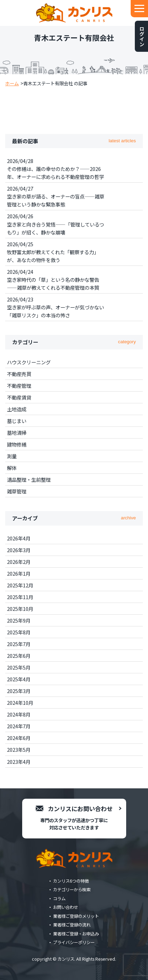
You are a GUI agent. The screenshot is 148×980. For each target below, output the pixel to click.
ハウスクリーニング (29, 362)
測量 (12, 456)
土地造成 (17, 409)
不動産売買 (19, 374)
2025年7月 (19, 644)
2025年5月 (19, 667)
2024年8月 (19, 714)
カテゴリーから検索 (72, 890)
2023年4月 (19, 762)
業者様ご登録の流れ (72, 925)
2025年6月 (19, 656)
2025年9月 (19, 620)
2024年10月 (20, 703)
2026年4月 (19, 538)
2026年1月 (19, 573)
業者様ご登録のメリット (76, 916)
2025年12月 (20, 585)
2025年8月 (19, 632)
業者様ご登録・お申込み (76, 934)
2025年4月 (19, 679)
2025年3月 (19, 691)
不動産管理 (19, 386)
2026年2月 (19, 562)
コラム (59, 899)
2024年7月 (19, 726)
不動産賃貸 (19, 397)
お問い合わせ (66, 907)
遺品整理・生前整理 (29, 479)
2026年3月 (19, 550)
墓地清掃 (17, 433)
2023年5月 (19, 750)
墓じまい (17, 421)
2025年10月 (20, 609)
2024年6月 (19, 738)
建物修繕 (17, 444)
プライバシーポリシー (74, 942)
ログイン (142, 36)
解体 (12, 468)
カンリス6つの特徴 (71, 881)
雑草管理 (17, 491)
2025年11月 (20, 597)
